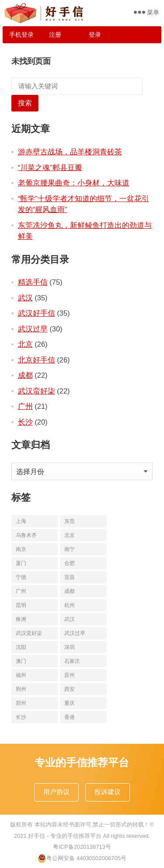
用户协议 (56, 792)
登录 (95, 35)
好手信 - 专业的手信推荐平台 (65, 836)
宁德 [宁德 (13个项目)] (21, 577)
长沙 (25, 422)
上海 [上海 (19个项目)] (21, 521)
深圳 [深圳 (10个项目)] (70, 647)
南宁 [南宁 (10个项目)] (70, 549)
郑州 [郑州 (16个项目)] (21, 703)
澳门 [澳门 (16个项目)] (21, 661)
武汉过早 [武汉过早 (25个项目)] (75, 633)
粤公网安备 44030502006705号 (82, 858)
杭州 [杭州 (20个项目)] (70, 605)
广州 (25, 406)
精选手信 (33, 282)
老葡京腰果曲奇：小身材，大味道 (74, 183)
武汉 (25, 298)
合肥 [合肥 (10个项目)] (70, 563)
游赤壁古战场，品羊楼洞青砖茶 (70, 152)
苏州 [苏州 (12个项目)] (70, 675)
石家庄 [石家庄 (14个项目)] (72, 661)
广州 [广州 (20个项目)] (21, 591)
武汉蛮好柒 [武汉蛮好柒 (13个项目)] (29, 633)
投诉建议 (108, 792)
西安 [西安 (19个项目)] (70, 689)
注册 (55, 35)
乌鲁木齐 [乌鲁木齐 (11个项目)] (26, 535)
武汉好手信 (37, 313)
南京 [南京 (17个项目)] (21, 549)
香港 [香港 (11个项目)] (70, 717)
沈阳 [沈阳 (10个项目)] (21, 647)
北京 (25, 344)
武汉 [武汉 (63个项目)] (70, 619)
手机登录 (21, 35)
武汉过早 (33, 329)
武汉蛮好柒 (37, 391)
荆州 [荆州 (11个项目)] (21, 689)
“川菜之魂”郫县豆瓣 (50, 167)
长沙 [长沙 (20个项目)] (21, 717)
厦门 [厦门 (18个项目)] (21, 563)
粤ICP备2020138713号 (82, 847)
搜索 (25, 103)
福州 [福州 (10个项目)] (21, 675)
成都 (25, 375)
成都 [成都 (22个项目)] (70, 591)
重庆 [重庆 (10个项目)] (70, 703)
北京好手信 (37, 360)
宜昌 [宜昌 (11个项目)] (70, 577)
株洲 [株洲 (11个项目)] (21, 619)
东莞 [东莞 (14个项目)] (70, 521)
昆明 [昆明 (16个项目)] (21, 605)
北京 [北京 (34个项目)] (70, 535)
